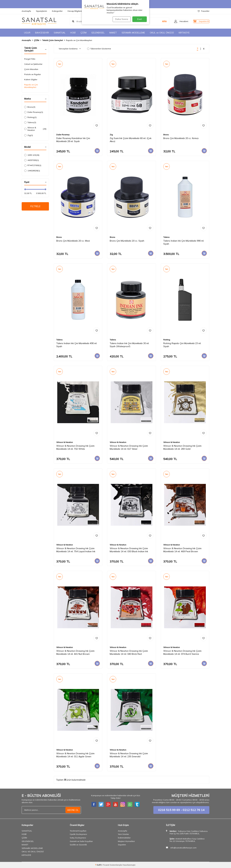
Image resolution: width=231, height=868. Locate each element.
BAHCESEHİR (42, 33)
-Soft (98, 865)
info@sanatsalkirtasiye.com (183, 848)
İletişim (93, 11)
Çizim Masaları (31, 69)
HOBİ (73, 33)
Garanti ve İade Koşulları (81, 841)
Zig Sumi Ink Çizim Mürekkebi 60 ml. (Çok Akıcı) (131, 140)
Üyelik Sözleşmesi (78, 834)
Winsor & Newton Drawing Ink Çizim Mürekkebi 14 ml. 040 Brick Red (129, 652)
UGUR (27, 33)
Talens (30, 122)
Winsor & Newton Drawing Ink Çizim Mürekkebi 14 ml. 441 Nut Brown (75, 652)
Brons (30, 107)
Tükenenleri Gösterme (99, 49)
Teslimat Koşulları (78, 831)
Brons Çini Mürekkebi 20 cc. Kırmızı (181, 138)
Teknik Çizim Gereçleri (53, 40)
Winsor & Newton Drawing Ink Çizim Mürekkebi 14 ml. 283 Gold (182, 447)
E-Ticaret (105, 865)
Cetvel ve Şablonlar (33, 64)
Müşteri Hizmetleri (126, 841)
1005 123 (32, 155)
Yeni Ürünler (123, 834)
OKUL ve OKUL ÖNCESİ (162, 33)
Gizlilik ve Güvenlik (78, 845)
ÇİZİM (83, 33)
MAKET (113, 33)
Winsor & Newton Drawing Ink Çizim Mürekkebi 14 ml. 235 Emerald (129, 755)
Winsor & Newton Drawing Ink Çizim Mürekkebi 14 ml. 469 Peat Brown (182, 550)
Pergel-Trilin (30, 59)
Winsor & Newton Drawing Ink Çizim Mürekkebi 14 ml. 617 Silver (129, 447)
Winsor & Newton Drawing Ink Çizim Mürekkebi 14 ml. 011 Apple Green (75, 755)
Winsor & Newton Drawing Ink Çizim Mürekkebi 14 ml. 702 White (75, 447)
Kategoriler (57, 11)
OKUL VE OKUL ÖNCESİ (33, 852)
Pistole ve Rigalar (32, 74)
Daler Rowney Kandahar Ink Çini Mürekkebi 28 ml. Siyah (73, 140)
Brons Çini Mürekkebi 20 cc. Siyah (127, 241)
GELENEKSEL (98, 33)
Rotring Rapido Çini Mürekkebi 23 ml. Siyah (182, 345)
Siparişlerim (41, 11)
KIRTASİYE (184, 33)
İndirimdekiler (124, 838)
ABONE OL (73, 810)
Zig (29, 135)
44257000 (32, 160)
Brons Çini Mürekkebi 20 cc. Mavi (73, 241)
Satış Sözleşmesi (78, 838)
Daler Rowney (34, 112)
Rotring (30, 117)
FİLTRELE (35, 207)
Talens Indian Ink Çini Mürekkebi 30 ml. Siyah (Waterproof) (129, 345)
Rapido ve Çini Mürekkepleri (31, 86)
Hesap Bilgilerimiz (76, 11)
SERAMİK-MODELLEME (133, 33)
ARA (158, 21)
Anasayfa (26, 40)
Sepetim (122, 845)
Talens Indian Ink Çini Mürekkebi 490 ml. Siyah (77, 345)
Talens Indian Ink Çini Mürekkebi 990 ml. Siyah (184, 242)
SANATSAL (60, 33)
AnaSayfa (26, 11)
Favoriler (204, 11)
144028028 (32, 171)
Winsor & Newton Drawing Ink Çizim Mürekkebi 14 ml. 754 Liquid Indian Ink (76, 550)
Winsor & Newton (35, 129)
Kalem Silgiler (31, 79)
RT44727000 (33, 165)
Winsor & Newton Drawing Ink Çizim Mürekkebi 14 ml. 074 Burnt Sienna (182, 652)
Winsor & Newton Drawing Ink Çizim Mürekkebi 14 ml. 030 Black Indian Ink (129, 550)
